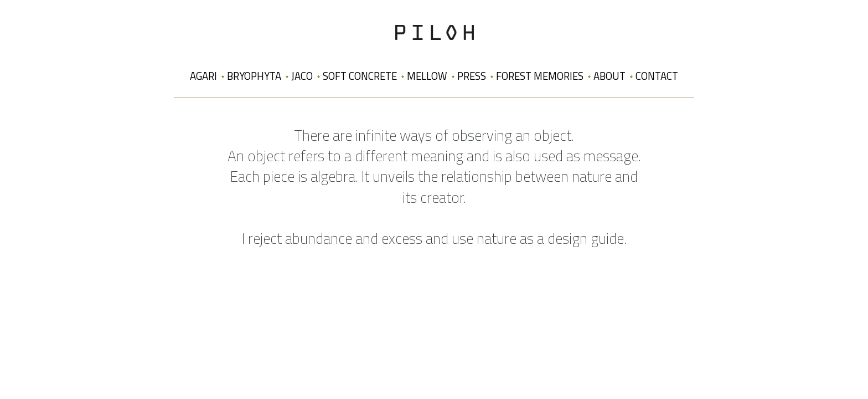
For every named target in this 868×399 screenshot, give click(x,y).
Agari (203, 76)
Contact (657, 76)
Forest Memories (540, 76)
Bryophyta (254, 76)
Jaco (302, 76)
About (609, 76)
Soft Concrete (360, 76)
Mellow (427, 76)
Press (472, 76)
